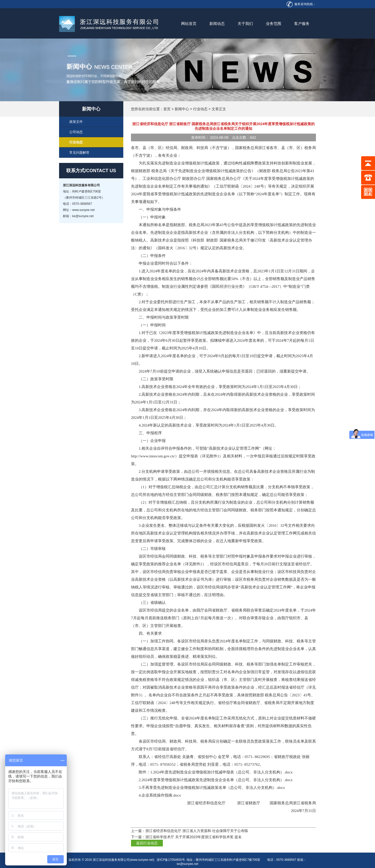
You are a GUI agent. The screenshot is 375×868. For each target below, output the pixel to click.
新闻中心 (182, 109)
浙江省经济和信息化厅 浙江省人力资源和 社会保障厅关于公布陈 (197, 831)
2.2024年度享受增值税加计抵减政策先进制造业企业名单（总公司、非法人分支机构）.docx (216, 780)
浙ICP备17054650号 (171, 860)
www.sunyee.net (142, 860)
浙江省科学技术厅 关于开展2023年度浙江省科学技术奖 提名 (194, 837)
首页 (167, 109)
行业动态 (200, 109)
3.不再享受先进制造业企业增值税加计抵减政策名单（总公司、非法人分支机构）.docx (212, 788)
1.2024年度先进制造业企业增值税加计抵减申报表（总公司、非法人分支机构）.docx (221, 772)
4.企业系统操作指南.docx (160, 795)
